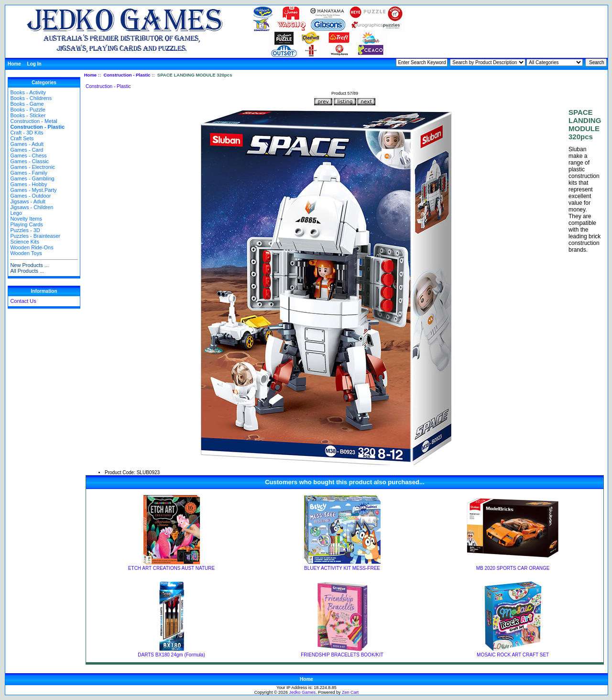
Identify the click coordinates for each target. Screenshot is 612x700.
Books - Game (27, 104)
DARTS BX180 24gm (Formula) (171, 655)
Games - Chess (28, 156)
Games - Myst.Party (33, 190)
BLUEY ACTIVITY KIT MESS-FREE (342, 568)
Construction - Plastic (127, 75)
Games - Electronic (33, 167)
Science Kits (25, 242)
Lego (16, 213)
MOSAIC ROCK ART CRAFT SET (513, 655)
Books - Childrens (31, 98)
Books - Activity (28, 92)
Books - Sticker (28, 115)
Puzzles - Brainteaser (35, 236)
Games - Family (29, 173)
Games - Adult (27, 144)
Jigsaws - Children (32, 207)
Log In (34, 64)
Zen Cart (350, 692)
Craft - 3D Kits (27, 133)
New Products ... (29, 265)
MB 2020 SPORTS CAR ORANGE (513, 568)
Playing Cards (26, 224)
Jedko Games (303, 692)
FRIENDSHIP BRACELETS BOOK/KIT (342, 655)
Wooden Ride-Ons (32, 247)
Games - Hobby (28, 184)
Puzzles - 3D (25, 230)
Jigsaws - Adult (27, 201)
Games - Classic (29, 161)
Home (14, 64)
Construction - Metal (33, 121)
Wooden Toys (26, 253)
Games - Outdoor (30, 196)
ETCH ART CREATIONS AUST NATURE (171, 568)
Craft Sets (22, 138)
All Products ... (27, 271)
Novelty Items (26, 219)
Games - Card (27, 150)
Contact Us (23, 301)
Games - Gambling (32, 178)
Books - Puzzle (27, 110)
